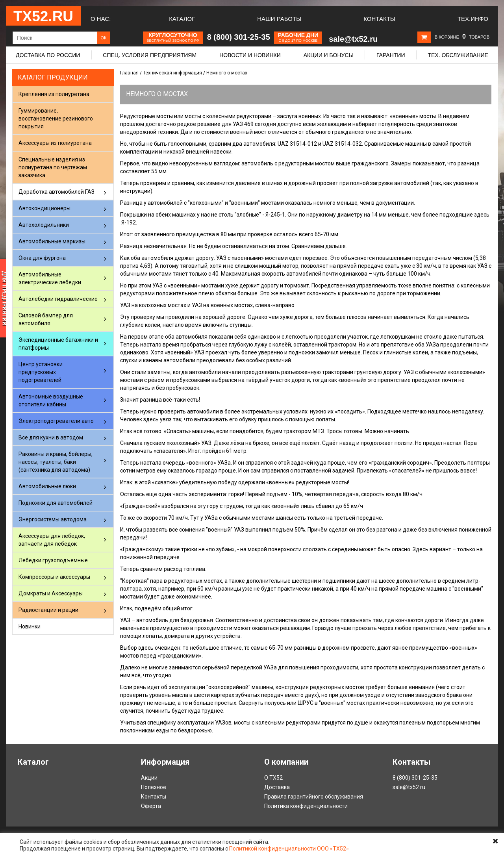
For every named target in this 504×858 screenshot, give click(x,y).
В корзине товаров (462, 37)
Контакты (379, 19)
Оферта (151, 806)
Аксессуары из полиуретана (55, 143)
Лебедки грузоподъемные (53, 560)
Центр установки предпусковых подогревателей (41, 372)
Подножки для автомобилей (56, 503)
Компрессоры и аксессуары (54, 577)
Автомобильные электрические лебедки (50, 278)
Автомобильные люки (47, 486)
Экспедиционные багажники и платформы (58, 344)
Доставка (277, 787)
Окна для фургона (42, 258)
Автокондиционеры (44, 208)
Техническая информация (172, 73)
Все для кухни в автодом (51, 437)
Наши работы (279, 19)
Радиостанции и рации (48, 610)
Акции (149, 778)
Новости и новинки (250, 55)
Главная (129, 73)
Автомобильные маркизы (52, 241)
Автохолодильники (44, 225)
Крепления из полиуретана (54, 94)
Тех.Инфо (473, 19)
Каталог (182, 19)
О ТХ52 (273, 778)
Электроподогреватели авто (56, 421)
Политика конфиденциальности (306, 806)
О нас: (101, 19)
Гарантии (391, 55)
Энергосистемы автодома (53, 519)
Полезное (154, 787)
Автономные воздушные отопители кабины (51, 400)
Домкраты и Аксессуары (51, 593)
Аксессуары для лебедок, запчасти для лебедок (52, 540)
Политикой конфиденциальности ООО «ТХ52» (289, 849)
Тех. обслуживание (458, 55)
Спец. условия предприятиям (150, 55)
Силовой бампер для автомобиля (46, 319)
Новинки (30, 626)
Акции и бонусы (329, 55)
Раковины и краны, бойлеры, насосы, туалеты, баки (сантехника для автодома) (56, 462)
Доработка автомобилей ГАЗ (57, 192)
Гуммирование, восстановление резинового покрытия (56, 119)
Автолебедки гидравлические (58, 299)
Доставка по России (48, 55)
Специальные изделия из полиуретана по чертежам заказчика (53, 167)
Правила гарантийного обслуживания (314, 797)
